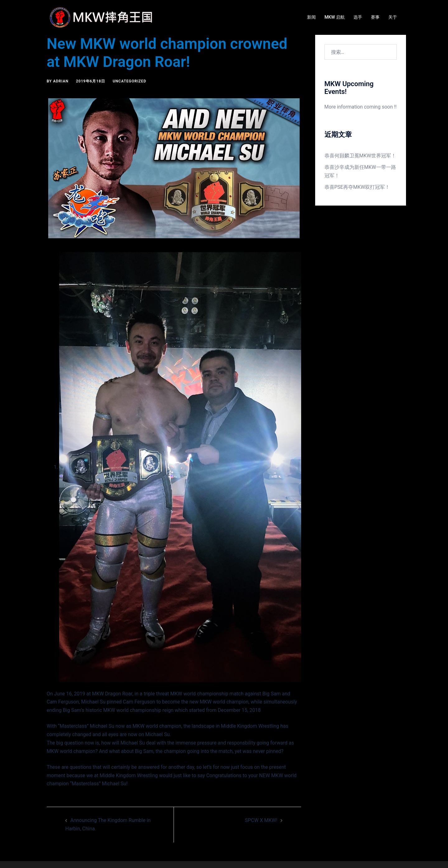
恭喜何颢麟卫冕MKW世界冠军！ (360, 156)
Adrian (61, 81)
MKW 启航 (335, 17)
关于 (393, 17)
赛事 (375, 17)
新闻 (311, 17)
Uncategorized (129, 81)
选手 (358, 17)
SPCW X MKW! (261, 820)
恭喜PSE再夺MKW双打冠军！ (357, 187)
